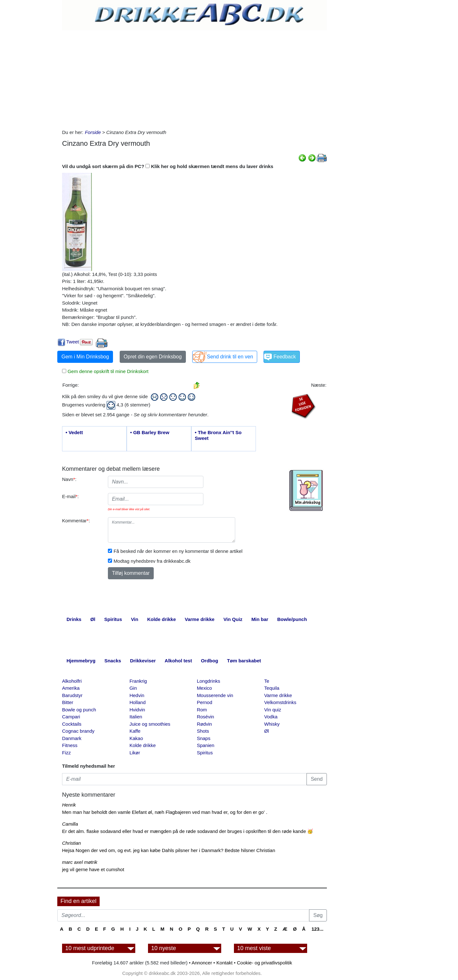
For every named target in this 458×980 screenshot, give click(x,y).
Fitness (70, 745)
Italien (136, 717)
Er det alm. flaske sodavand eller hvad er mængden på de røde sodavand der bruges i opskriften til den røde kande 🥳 (188, 831)
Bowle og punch (79, 710)
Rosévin (205, 717)
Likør (135, 753)
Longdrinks (208, 681)
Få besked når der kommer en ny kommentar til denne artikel (178, 551)
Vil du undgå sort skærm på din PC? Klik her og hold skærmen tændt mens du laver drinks (168, 166)
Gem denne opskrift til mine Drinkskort (107, 371)
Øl (267, 731)
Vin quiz (273, 710)
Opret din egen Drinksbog (153, 357)
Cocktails (72, 724)
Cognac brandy (78, 731)
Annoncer (202, 963)
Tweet (73, 342)
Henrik (69, 805)
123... (318, 929)
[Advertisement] (194, 78)
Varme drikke (278, 695)
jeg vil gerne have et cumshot (93, 869)
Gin (133, 688)
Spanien (205, 745)
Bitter (68, 702)
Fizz (67, 753)
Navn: (69, 479)
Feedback (285, 357)
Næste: (319, 385)
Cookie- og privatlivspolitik (264, 963)
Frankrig (138, 681)
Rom (202, 710)
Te (267, 681)
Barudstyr (72, 695)
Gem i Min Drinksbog (85, 357)
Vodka (271, 717)
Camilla (70, 824)
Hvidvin (137, 710)
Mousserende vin (215, 695)
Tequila (272, 688)
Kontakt (225, 963)
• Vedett (74, 432)
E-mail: (70, 496)
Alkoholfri (72, 681)
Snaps (204, 738)
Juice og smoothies (150, 724)
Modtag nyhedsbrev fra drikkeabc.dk (152, 561)
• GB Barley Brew (150, 432)
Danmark (72, 738)
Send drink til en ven (230, 357)
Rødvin (204, 724)
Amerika (71, 688)
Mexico (204, 688)
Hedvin (137, 695)
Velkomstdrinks (280, 702)
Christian (71, 843)
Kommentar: (76, 521)
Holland (138, 702)
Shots (203, 731)
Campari (71, 717)
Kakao (136, 738)
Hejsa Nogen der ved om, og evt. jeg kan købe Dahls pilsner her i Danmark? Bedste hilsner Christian (169, 850)
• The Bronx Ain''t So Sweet (218, 435)
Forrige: (71, 385)
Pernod (204, 702)
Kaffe (135, 731)
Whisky (272, 724)
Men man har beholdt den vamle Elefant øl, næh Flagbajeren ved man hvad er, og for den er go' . (165, 812)
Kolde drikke (143, 745)
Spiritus (205, 753)
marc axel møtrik (80, 862)
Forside (93, 132)
